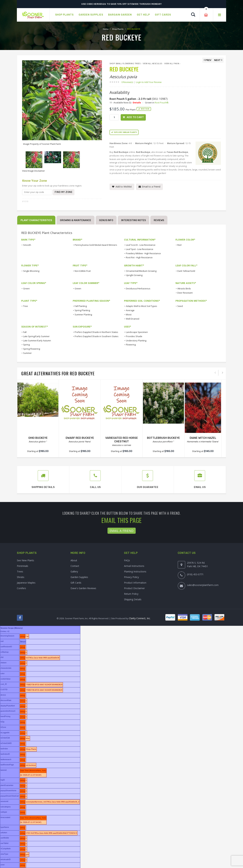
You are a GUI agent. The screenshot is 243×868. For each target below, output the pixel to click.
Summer (27, 353)
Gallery (74, 571)
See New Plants (25, 560)
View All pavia (172, 63)
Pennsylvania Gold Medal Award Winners (96, 245)
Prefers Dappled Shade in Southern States (97, 336)
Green (26, 288)
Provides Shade (134, 336)
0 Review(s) (128, 82)
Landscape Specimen (137, 332)
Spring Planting (82, 310)
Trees (20, 571)
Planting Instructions (135, 571)
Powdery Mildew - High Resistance (143, 253)
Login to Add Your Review (149, 82)
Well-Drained (133, 319)
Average (130, 310)
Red (179, 245)
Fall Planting (81, 306)
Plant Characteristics (36, 220)
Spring (26, 345)
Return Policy (131, 594)
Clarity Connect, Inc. (140, 618)
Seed (180, 306)
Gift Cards (76, 583)
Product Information (135, 583)
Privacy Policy (131, 577)
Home (106, 29)
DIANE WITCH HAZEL (203, 438)
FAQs (127, 560)
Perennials (23, 566)
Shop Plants (118, 29)
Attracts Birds (184, 288)
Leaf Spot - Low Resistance (140, 249)
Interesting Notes (133, 220)
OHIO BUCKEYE (38, 438)
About (74, 560)
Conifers (21, 588)
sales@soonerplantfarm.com (203, 585)
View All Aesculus (152, 63)
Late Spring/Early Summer (36, 336)
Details (137, 103)
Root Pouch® (162, 103)
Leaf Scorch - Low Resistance (141, 245)
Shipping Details (133, 599)
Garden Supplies (79, 577)
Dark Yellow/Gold (186, 271)
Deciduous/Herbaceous (138, 288)
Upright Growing (134, 275)
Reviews (159, 220)
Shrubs (21, 577)
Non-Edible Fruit (83, 271)
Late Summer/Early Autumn (37, 341)
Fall (25, 332)
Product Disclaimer (134, 588)
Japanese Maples (26, 583)
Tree (25, 306)
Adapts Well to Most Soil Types (141, 306)
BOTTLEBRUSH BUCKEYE (163, 438)
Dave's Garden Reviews (83, 588)
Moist (129, 315)
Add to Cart (135, 117)
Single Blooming (31, 271)
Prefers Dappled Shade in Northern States (96, 332)
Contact (75, 566)
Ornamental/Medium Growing (141, 271)
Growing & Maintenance (76, 220)
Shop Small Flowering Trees (125, 63)
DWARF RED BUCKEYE (80, 438)
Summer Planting (83, 315)
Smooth (27, 245)
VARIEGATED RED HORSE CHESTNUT (122, 440)
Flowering (131, 345)
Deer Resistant (185, 293)
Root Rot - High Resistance (139, 257)
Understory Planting (136, 341)
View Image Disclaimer (33, 171)
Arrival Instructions (134, 566)
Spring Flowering (32, 349)
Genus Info (106, 220)
